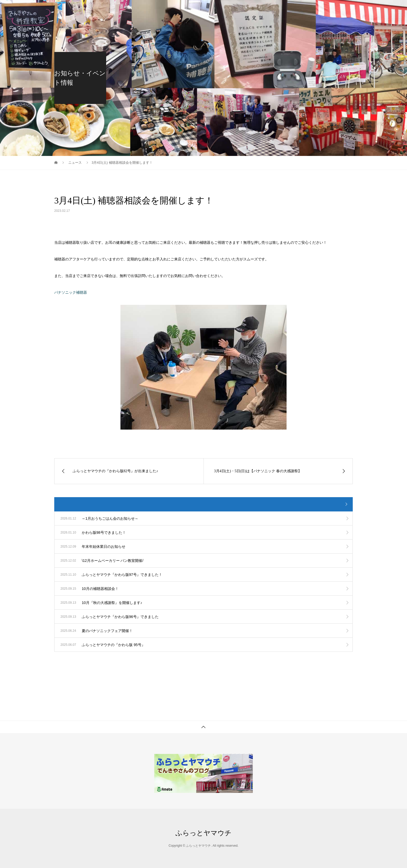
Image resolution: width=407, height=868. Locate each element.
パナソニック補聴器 (71, 292)
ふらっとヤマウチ (203, 833)
